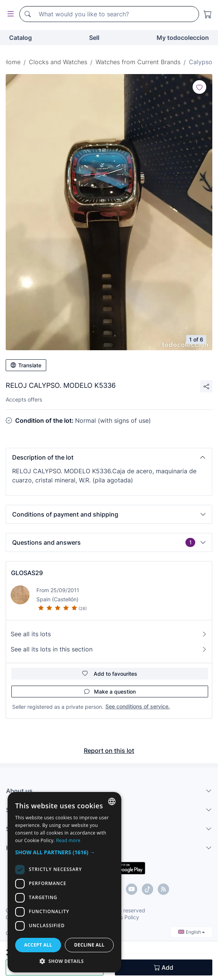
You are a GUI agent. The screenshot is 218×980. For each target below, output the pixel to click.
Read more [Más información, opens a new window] (68, 840)
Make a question (110, 692)
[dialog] (64, 882)
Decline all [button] (89, 945)
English (191, 932)
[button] (109, 457)
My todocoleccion (183, 38)
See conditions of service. (138, 706)
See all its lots (109, 634)
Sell (94, 38)
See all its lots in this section (109, 649)
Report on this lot (109, 751)
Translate (26, 365)
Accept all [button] (38, 945)
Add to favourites (110, 674)
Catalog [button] (20, 38)
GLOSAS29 (27, 573)
